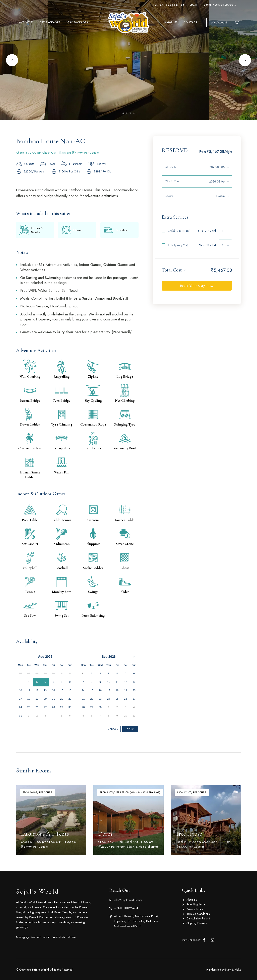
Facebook (204, 940)
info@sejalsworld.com (217, 5)
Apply (130, 729)
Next (245, 60)
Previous (12, 60)
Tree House (189, 834)
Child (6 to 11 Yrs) (179, 231)
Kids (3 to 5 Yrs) (178, 245)
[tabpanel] (128, 60)
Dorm (105, 834)
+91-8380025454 (172, 5)
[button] (219, 22)
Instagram (212, 940)
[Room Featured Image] (51, 820)
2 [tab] (127, 113)
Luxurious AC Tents (45, 834)
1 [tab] (123, 113)
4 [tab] (134, 113)
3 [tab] (130, 113)
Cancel (113, 729)
